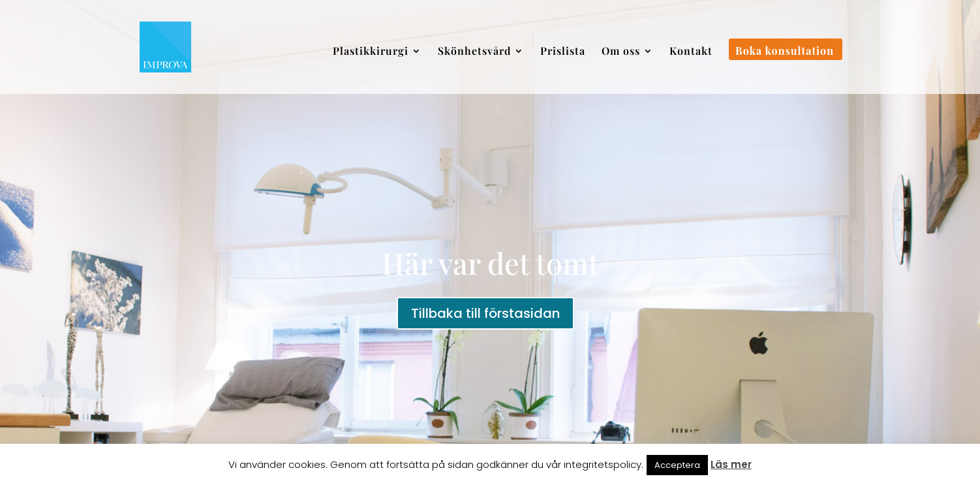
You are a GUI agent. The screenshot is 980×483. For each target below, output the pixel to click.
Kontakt (691, 52)
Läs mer (731, 464)
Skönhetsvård (474, 52)
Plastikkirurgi (371, 52)
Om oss (621, 52)
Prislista (563, 52)
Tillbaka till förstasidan (485, 313)
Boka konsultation (785, 52)
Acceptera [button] (677, 465)
